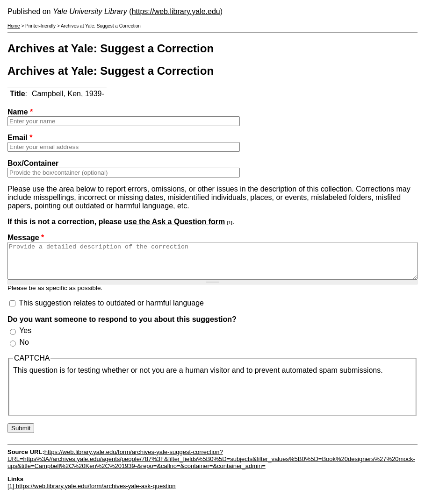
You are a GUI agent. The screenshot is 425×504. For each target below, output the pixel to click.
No (24, 349)
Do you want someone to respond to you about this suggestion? (122, 326)
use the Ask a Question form (174, 222)
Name (20, 112)
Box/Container (33, 163)
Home (14, 26)
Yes (25, 337)
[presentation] (84, 400)
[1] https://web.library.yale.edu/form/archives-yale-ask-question (92, 493)
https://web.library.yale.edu (176, 11)
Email (20, 138)
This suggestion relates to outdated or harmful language (111, 310)
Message (26, 238)
